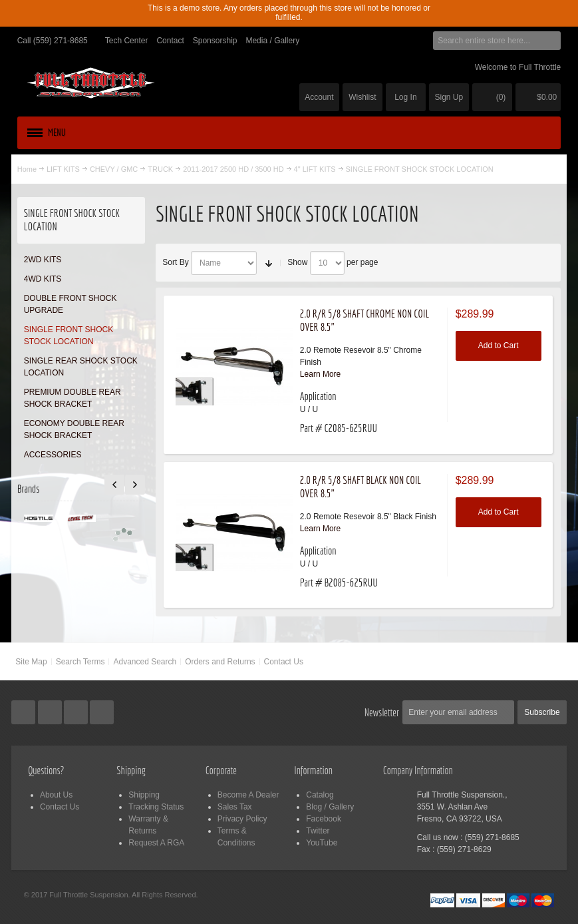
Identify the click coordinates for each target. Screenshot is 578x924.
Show (297, 262)
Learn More (320, 374)
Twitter (318, 831)
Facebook (324, 819)
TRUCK (160, 169)
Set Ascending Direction (269, 263)
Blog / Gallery (330, 807)
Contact (170, 41)
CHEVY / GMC (114, 169)
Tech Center (127, 41)
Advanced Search (145, 662)
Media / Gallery (272, 41)
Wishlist (362, 97)
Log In (405, 97)
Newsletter (382, 712)
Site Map (31, 662)
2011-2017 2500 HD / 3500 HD (233, 169)
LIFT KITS (63, 169)
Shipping (144, 795)
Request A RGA (156, 843)
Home (27, 169)
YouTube (322, 843)
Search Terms (80, 662)
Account (319, 97)
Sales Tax (235, 807)
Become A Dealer (248, 795)
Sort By (175, 262)
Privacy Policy (242, 819)
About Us (56, 795)
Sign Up (449, 97)
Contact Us (284, 662)
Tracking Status (156, 807)
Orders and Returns (220, 662)
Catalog (320, 795)
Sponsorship (215, 41)
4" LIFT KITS (315, 169)
